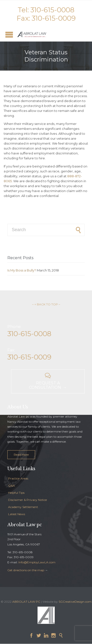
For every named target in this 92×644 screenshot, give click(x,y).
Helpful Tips (16, 493)
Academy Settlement (23, 507)
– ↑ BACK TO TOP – (46, 304)
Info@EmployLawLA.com (37, 562)
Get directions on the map (26, 570)
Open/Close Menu (9, 35)
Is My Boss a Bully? (22, 270)
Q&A (12, 486)
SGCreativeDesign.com (75, 602)
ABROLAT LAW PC (26, 602)
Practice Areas (18, 478)
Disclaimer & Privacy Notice (27, 500)
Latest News (17, 514)
